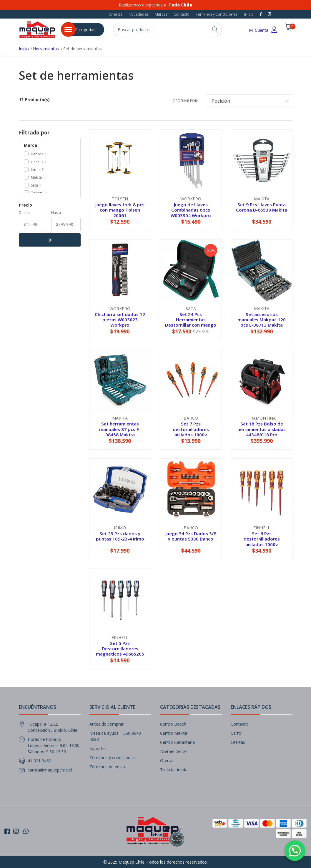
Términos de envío (107, 767)
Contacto (182, 14)
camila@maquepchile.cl (50, 770)
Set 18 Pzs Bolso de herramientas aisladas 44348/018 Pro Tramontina (262, 432)
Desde (24, 213)
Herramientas (46, 49)
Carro (236, 733)
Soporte (97, 748)
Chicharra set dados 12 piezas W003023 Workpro (120, 320)
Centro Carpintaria (177, 742)
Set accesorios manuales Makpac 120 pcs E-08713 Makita (262, 320)
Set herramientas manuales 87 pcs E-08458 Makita (120, 429)
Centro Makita (174, 733)
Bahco (36, 154)
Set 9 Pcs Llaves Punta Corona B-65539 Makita (262, 207)
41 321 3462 (39, 761)
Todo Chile (180, 5)
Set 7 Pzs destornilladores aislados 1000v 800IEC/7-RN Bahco (191, 432)
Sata (34, 185)
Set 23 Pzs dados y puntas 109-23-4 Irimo (120, 536)
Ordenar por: (185, 101)
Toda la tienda (174, 770)
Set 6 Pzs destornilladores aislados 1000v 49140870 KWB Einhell (262, 542)
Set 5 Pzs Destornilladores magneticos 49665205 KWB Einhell (120, 651)
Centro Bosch (173, 724)
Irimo (35, 170)
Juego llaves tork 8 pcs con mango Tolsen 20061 (120, 210)
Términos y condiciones (112, 758)
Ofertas (116, 14)
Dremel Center (174, 751)
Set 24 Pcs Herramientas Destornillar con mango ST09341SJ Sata (191, 322)
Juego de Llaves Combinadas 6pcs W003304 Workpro (191, 210)
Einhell (36, 162)
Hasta (56, 213)
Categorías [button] (85, 30)
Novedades (139, 14)
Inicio (249, 14)
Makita (36, 177)
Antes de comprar (107, 724)
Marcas (161, 14)
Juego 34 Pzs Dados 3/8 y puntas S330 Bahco (191, 536)
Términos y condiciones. (217, 14)
